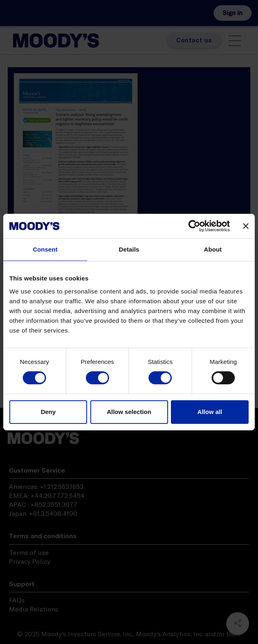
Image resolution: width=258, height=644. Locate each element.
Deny (48, 412)
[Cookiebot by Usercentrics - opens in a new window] (194, 226)
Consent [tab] (45, 249)
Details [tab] (129, 249)
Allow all (210, 412)
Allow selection (129, 412)
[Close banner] (246, 226)
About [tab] (213, 249)
